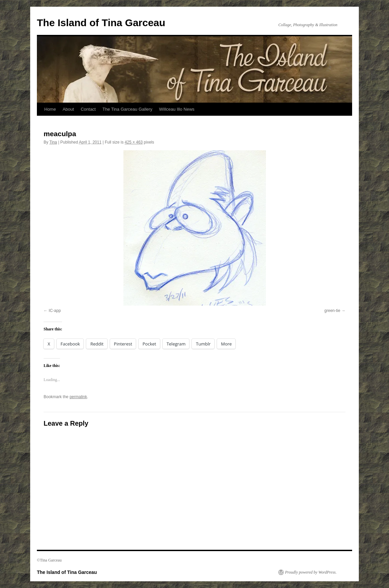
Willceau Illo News (177, 109)
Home (50, 109)
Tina (53, 142)
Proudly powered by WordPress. (311, 572)
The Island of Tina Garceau (101, 23)
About (68, 109)
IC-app (55, 311)
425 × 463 (134, 142)
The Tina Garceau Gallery (127, 109)
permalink (78, 397)
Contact (88, 109)
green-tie (332, 311)
